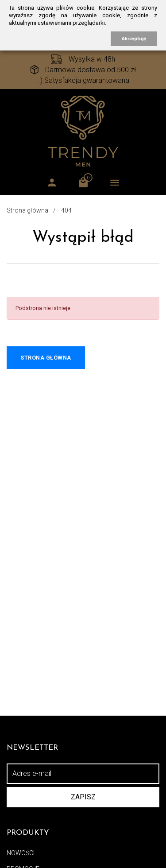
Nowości (21, 853)
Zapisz (83, 797)
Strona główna (27, 210)
